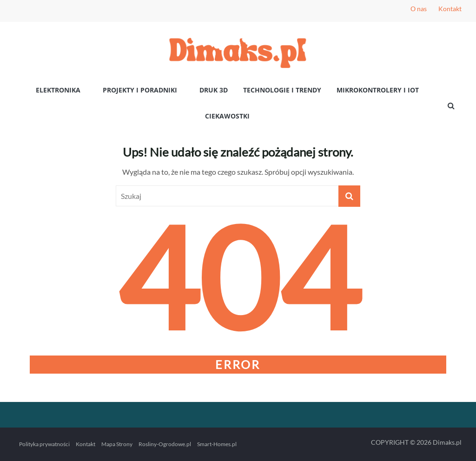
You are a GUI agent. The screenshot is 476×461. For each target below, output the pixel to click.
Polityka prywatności (44, 444)
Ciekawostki (227, 116)
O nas (419, 9)
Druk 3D (214, 90)
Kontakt (450, 9)
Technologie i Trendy (282, 90)
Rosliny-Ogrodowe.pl (165, 444)
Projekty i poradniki (140, 90)
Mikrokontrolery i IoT (378, 90)
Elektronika (58, 90)
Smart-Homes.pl (217, 444)
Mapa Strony (117, 444)
